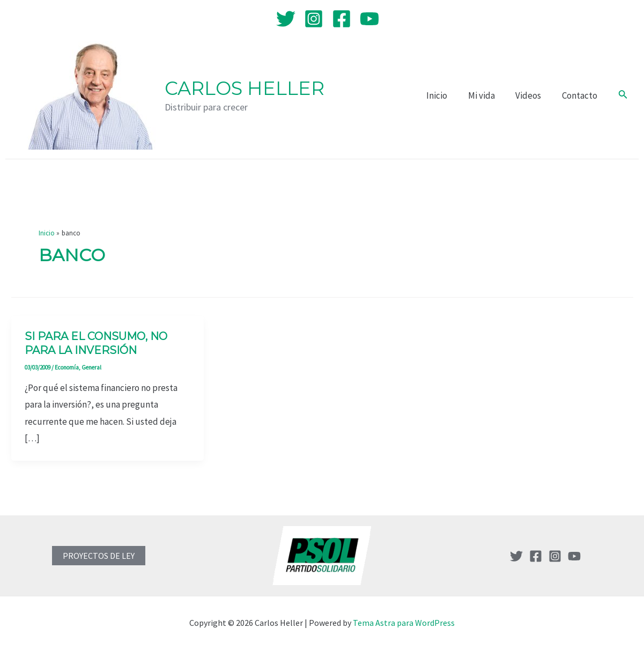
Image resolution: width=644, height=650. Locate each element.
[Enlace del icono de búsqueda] (623, 95)
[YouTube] (369, 19)
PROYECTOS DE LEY (99, 556)
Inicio (445, 95)
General (91, 367)
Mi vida (487, 95)
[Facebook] (342, 19)
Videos (532, 95)
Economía (67, 367)
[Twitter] (286, 19)
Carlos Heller (245, 88)
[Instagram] (314, 19)
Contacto (581, 95)
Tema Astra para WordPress (404, 623)
